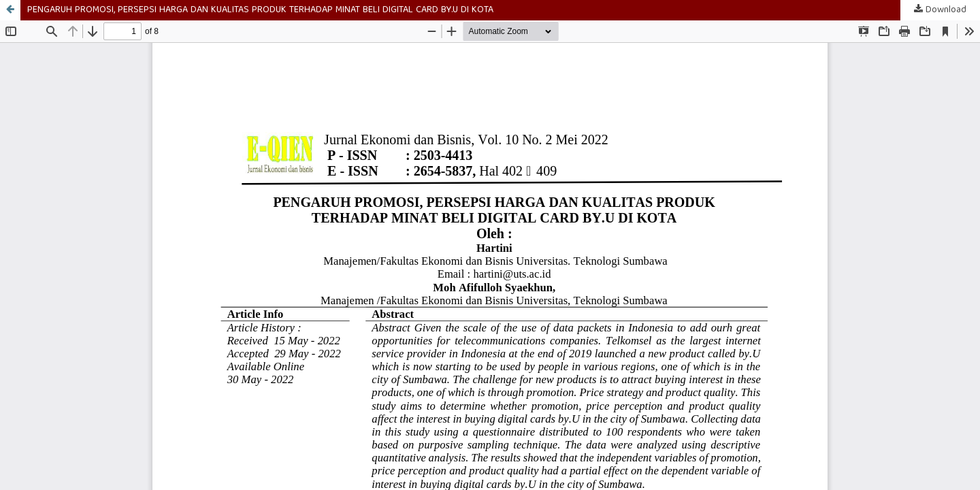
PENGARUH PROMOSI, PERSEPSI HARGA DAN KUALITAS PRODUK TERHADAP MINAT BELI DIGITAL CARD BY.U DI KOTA (260, 10)
